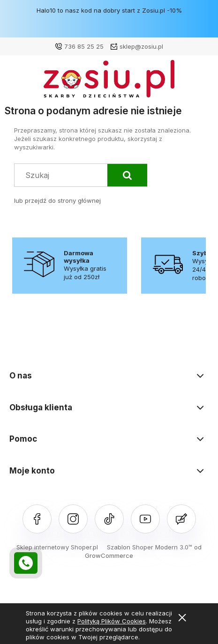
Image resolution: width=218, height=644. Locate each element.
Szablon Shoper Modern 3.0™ (150, 547)
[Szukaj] (127, 175)
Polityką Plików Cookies (112, 621)
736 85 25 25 (84, 46)
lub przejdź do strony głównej (57, 200)
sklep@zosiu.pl (141, 46)
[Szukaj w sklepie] (63, 175)
